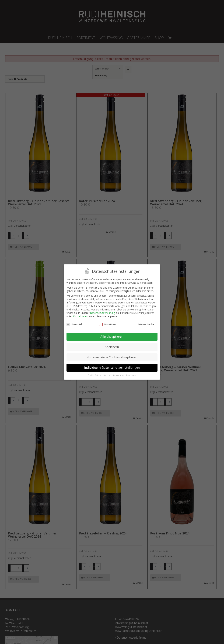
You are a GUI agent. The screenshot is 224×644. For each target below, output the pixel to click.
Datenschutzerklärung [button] (114, 375)
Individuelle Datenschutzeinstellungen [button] (112, 367)
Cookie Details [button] (94, 375)
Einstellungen (81, 316)
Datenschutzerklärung (103, 313)
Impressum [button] (131, 375)
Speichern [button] (112, 347)
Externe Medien (144, 324)
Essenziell (74, 324)
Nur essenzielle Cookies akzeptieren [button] (112, 357)
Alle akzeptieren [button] (112, 337)
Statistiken (107, 324)
